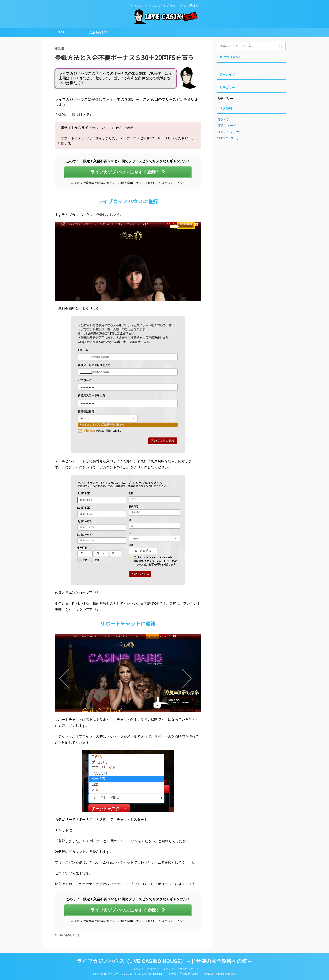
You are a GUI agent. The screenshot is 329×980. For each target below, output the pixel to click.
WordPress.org (228, 138)
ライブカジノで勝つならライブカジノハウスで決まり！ (164, 969)
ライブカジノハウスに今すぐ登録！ (128, 172)
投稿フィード (227, 126)
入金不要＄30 (98, 32)
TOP (62, 32)
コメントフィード (230, 132)
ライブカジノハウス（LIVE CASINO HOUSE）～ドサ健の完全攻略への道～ (165, 961)
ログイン (223, 119)
